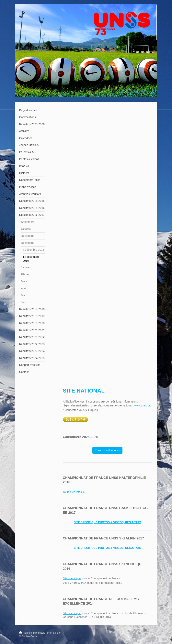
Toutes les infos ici (74, 492)
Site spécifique (72, 578)
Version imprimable (33, 633)
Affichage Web (144, 636)
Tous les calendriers (108, 450)
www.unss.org (143, 405)
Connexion (147, 633)
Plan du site (54, 633)
